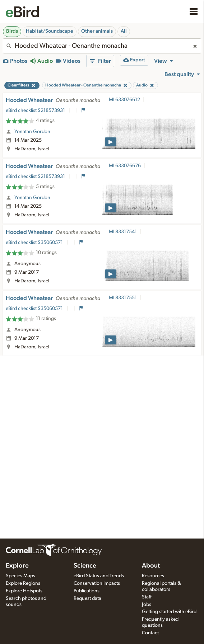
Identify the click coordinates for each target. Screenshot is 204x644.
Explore (17, 566)
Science (85, 566)
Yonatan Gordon (32, 132)
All (124, 31)
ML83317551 (123, 298)
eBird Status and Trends (99, 576)
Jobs (147, 605)
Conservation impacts (97, 583)
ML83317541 (123, 232)
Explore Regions (23, 583)
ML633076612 (124, 100)
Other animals (97, 31)
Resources (153, 576)
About (151, 566)
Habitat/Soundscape (50, 31)
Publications (87, 591)
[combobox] (102, 46)
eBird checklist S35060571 (35, 243)
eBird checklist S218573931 (36, 111)
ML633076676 (125, 166)
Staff (147, 597)
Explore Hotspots (24, 591)
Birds (12, 31)
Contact (150, 633)
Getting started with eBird (169, 612)
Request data (87, 598)
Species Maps (20, 576)
